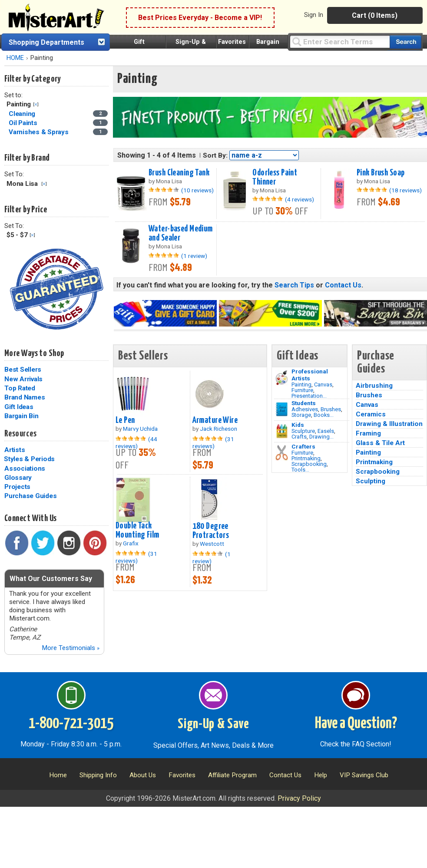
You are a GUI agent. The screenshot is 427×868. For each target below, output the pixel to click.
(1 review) (194, 256)
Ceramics (371, 414)
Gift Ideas (19, 407)
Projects (17, 487)
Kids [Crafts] (298, 425)
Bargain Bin (21, 416)
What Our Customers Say (51, 579)
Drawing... (321, 437)
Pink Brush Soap (381, 173)
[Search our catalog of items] (405, 42)
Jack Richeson (218, 429)
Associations (25, 469)
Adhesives (305, 409)
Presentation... (309, 396)
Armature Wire (215, 420)
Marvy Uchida (140, 429)
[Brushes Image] (282, 409)
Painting (301, 384)
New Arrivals (23, 379)
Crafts (299, 437)
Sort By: (215, 155)
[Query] (340, 41)
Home (58, 775)
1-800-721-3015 (71, 724)
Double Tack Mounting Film (137, 530)
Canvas (323, 384)
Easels (326, 431)
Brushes (331, 409)
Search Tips (294, 285)
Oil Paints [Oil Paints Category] (24, 123)
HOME (15, 58)
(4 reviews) (300, 199)
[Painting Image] (282, 378)
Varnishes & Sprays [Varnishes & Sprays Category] (39, 132)
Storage (301, 415)
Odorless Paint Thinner (275, 177)
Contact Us (343, 285)
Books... (324, 415)
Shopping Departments (46, 42)
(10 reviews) (197, 190)
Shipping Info (98, 775)
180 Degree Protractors (211, 531)
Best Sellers (23, 370)
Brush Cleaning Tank (179, 173)
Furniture (302, 390)
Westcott (212, 544)
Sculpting (371, 481)
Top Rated (20, 388)
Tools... (300, 470)
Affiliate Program (232, 775)
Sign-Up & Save (213, 724)
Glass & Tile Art (380, 443)
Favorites (232, 42)
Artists (15, 450)
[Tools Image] (282, 453)
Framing (368, 433)
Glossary (18, 478)
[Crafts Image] (282, 431)
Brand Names (25, 397)
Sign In (314, 15)
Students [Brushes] (304, 403)
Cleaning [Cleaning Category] (23, 114)
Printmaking (306, 458)
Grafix (131, 543)
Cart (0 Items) (375, 15)
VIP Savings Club (364, 775)
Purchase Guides (30, 496)
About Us (143, 775)
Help (321, 775)
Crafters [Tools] (303, 446)
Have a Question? (356, 724)
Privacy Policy (299, 798)
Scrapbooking (309, 464)
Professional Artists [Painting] (310, 375)
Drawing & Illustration (389, 424)
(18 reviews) (405, 190)
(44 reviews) (136, 442)
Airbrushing (374, 386)
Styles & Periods (29, 459)
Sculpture (303, 431)
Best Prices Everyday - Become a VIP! (200, 18)
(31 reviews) (213, 442)
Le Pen (125, 420)
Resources (20, 434)
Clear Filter (36, 104)
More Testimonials (71, 648)
